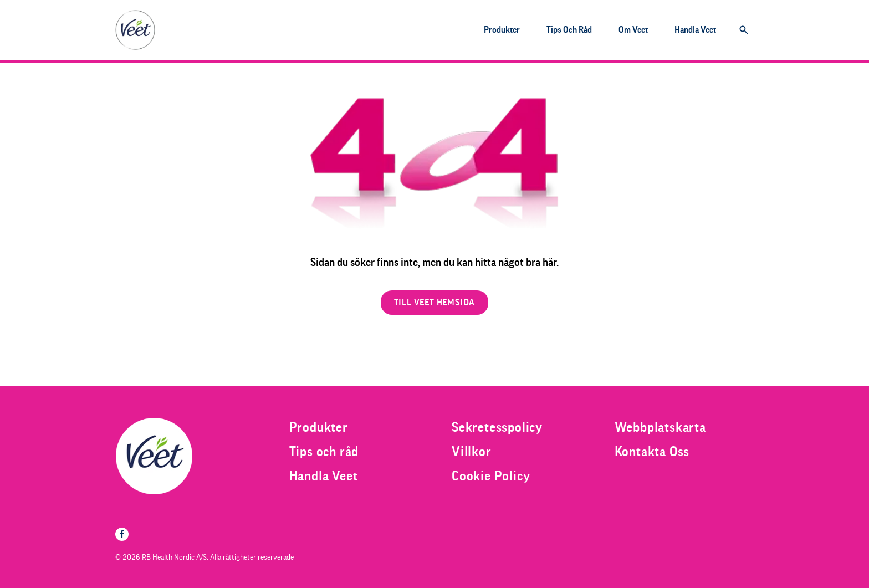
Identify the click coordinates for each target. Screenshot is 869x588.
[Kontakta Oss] (652, 452)
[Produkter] (502, 30)
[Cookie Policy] (491, 476)
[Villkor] (472, 452)
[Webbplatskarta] (660, 427)
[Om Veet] (633, 30)
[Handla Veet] (695, 30)
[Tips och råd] (569, 30)
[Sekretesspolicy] (497, 427)
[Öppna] (744, 30)
